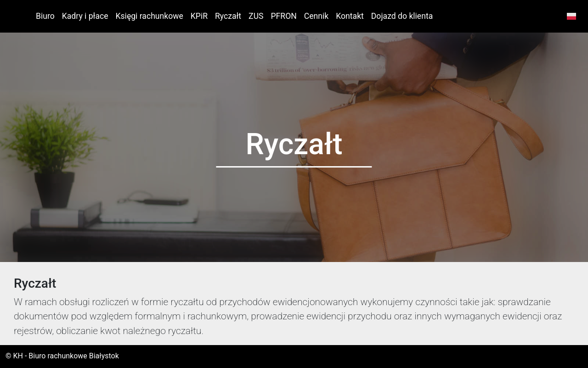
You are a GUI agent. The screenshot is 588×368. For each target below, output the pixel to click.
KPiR (199, 16)
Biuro (45, 16)
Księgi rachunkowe (150, 16)
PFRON (284, 16)
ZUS (256, 16)
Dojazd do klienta (402, 16)
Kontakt (350, 16)
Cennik (316, 16)
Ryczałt (228, 16)
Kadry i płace (85, 16)
